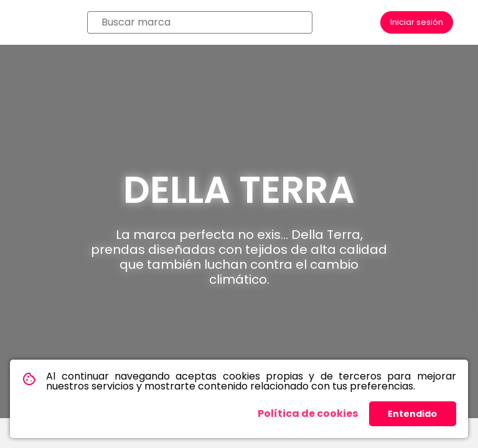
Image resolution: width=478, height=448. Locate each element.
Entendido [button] (412, 414)
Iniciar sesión (417, 22)
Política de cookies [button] (308, 413)
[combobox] (200, 22)
